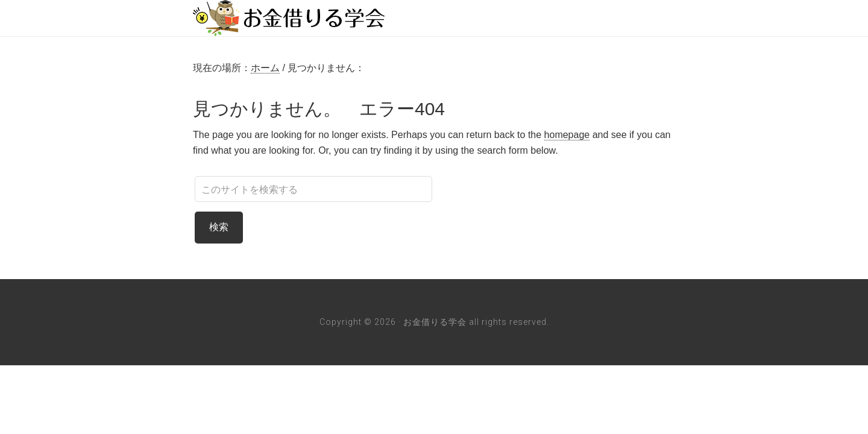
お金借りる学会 (289, 18)
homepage (567, 135)
